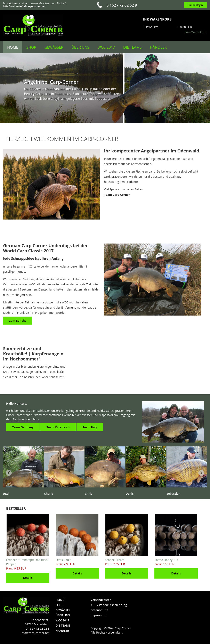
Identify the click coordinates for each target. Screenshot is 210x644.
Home (13, 47)
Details (28, 578)
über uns (80, 47)
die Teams (132, 47)
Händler (158, 47)
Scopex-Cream (115, 560)
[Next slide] (201, 473)
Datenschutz (99, 610)
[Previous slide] (9, 473)
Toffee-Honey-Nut (166, 560)
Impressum (98, 615)
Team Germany (23, 427)
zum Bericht (18, 321)
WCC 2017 (106, 47)
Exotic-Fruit (63, 560)
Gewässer (54, 47)
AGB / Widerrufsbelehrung (109, 605)
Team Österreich (58, 427)
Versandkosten (101, 600)
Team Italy (90, 427)
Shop (31, 47)
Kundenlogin (195, 5)
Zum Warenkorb (195, 32)
